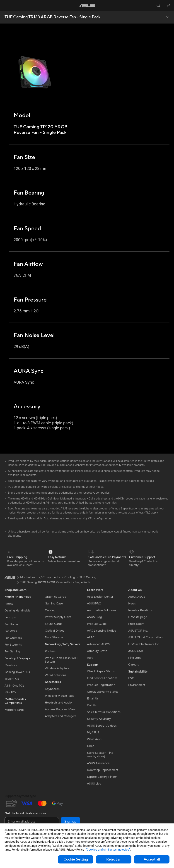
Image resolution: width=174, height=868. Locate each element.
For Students (13, 645)
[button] (6, 5)
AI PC (91, 637)
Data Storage (54, 637)
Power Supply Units (58, 617)
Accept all (152, 859)
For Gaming (12, 652)
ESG (131, 678)
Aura (90, 658)
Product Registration (101, 685)
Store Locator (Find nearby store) (100, 755)
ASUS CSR (136, 651)
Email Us (93, 699)
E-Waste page (138, 617)
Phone (9, 604)
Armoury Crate (97, 651)
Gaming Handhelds (17, 611)
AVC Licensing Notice (101, 631)
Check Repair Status (101, 671)
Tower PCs (12, 679)
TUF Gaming (88, 577)
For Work (11, 631)
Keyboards (52, 689)
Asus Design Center (100, 597)
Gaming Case (54, 604)
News (132, 604)
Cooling (50, 610)
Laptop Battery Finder (102, 777)
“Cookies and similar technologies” (108, 850)
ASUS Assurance (98, 763)
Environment (137, 685)
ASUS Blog (94, 617)
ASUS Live (94, 784)
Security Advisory (99, 719)
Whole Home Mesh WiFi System (61, 660)
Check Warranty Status (103, 692)
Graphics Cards (55, 597)
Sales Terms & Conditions (104, 712)
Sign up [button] (70, 822)
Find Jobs (135, 658)
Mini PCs (10, 692)
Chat (90, 746)
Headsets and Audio (58, 703)
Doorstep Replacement (103, 770)
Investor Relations (140, 610)
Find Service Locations (102, 678)
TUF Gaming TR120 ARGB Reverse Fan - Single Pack (53, 17)
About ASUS (137, 597)
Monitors (11, 665)
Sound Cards (54, 624)
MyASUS (93, 732)
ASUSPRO (94, 604)
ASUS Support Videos (102, 726)
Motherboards (14, 710)
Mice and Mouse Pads (59, 696)
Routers (50, 651)
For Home (11, 624)
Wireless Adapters (57, 668)
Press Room (136, 624)
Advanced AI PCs (99, 644)
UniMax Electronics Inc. (144, 644)
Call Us (92, 705)
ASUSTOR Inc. (138, 631)
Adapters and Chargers (61, 716)
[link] (87, 6)
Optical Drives (54, 631)
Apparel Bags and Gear (60, 709)
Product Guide (97, 624)
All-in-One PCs (14, 686)
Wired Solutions (56, 675)
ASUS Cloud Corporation (145, 637)
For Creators (13, 638)
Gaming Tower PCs (17, 672)
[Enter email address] (32, 822)
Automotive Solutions (101, 610)
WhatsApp (94, 739)
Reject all (114, 859)
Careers (134, 665)
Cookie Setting (76, 859)
